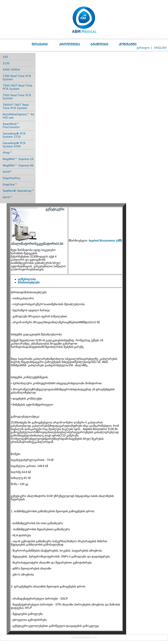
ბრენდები (99, 44)
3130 (6, 63)
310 (5, 57)
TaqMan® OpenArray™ (18, 191)
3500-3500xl (11, 70)
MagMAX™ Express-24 (18, 159)
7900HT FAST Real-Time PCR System (16, 106)
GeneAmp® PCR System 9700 (14, 145)
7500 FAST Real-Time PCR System (17, 87)
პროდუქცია (69, 44)
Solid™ (7, 172)
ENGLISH (160, 48)
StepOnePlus (11, 178)
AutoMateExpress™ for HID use (19, 116)
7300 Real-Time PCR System (17, 78)
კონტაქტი (128, 44)
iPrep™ (8, 153)
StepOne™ (10, 185)
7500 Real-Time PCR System (17, 97)
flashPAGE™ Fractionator (11, 126)
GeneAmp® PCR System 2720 (14, 135)
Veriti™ (8, 197)
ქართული (143, 48)
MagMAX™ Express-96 (18, 166)
